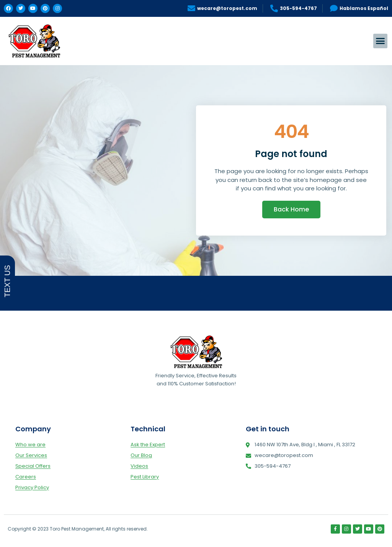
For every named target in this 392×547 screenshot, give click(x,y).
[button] (381, 41)
